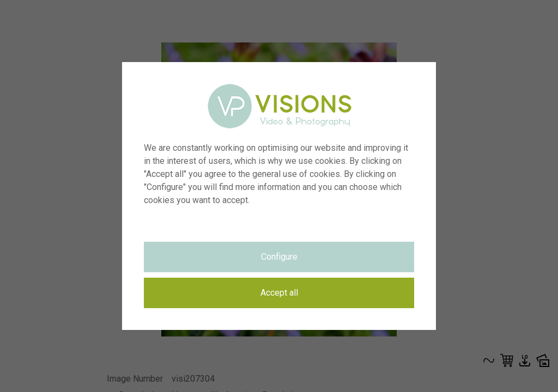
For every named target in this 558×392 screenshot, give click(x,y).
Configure (279, 257)
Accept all (279, 293)
